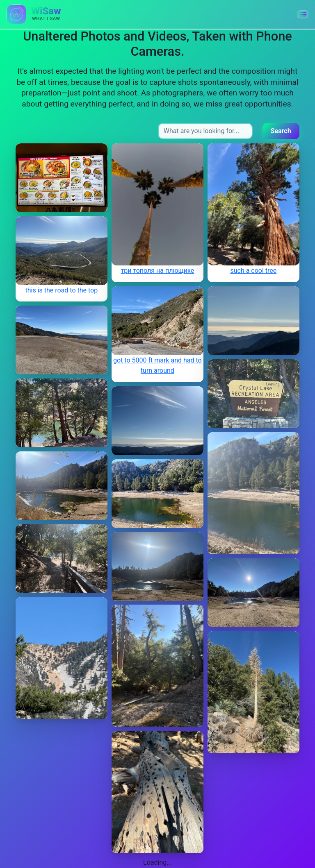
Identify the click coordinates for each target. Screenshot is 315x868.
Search (281, 131)
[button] (303, 14)
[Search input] (205, 131)
